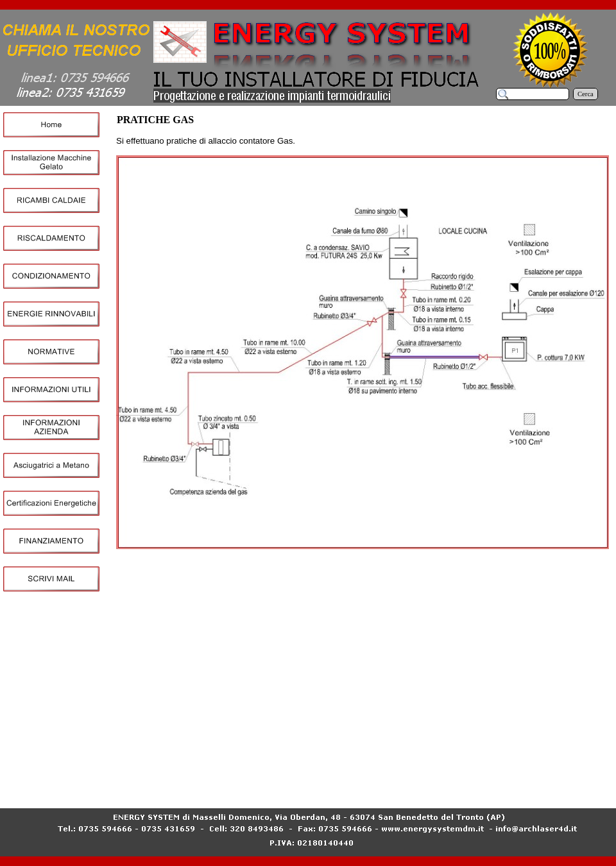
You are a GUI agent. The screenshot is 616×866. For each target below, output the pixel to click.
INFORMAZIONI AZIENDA (251, 788)
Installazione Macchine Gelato (190, 779)
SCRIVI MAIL (554, 788)
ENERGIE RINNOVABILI (510, 779)
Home (128, 779)
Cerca (586, 94)
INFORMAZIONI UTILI (160, 788)
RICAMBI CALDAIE (276, 779)
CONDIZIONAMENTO (425, 779)
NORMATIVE (580, 779)
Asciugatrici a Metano (336, 788)
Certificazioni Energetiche (416, 788)
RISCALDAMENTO (349, 779)
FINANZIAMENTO (494, 788)
